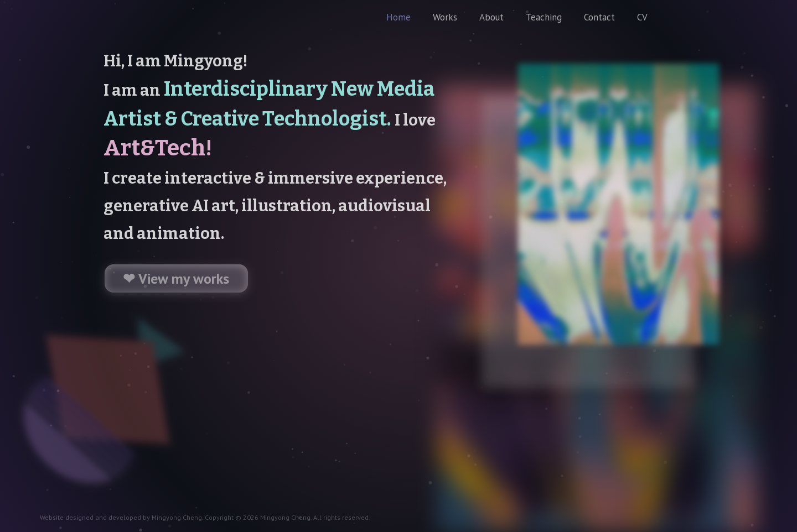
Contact (599, 17)
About (491, 17)
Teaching (544, 17)
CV (642, 17)
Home (398, 17)
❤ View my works (176, 278)
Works (445, 17)
